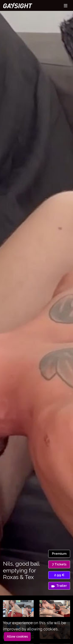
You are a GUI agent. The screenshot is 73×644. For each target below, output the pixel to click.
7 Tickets (59, 564)
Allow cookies (17, 637)
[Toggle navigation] (66, 6)
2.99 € (59, 575)
